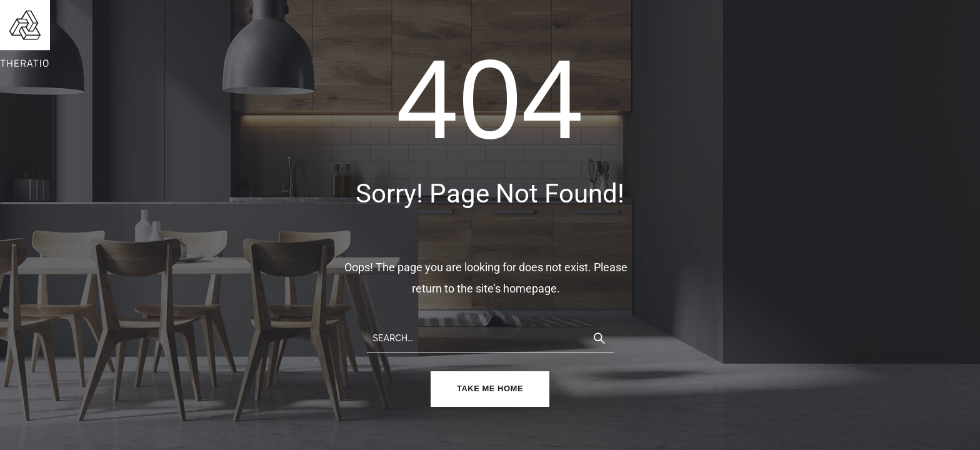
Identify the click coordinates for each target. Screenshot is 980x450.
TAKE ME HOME (490, 388)
